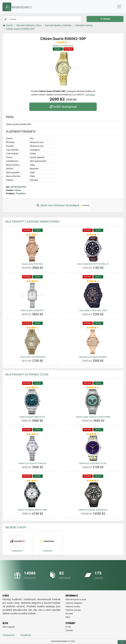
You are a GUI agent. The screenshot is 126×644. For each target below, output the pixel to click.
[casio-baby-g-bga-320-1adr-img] (93, 295)
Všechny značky (73, 607)
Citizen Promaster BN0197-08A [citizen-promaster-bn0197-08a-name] (32, 510)
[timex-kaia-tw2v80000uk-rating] (32, 328)
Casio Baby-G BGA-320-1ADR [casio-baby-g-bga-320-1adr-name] (93, 310)
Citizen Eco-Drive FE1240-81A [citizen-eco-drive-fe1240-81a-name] (32, 463)
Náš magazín (9, 627)
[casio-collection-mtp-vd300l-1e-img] (93, 249)
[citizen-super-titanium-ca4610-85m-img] (93, 402)
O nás (68, 627)
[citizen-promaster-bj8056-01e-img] (93, 495)
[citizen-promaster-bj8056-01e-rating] (93, 481)
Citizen (18, 190)
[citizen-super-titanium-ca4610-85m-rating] (93, 388)
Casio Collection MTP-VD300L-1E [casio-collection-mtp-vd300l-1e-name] (93, 264)
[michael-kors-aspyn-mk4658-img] (93, 342)
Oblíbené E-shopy (16, 527)
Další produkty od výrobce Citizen (27, 375)
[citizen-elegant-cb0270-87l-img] (32, 402)
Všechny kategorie (74, 603)
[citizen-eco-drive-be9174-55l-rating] (93, 434)
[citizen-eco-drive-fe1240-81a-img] (32, 448)
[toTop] (122, 642)
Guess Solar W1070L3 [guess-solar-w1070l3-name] (32, 264)
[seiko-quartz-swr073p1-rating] (32, 281)
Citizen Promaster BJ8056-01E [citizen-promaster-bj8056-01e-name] (93, 510)
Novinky (69, 614)
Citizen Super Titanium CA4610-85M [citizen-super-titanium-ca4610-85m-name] (93, 417)
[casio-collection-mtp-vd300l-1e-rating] (93, 235)
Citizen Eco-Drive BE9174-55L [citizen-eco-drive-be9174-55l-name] (93, 463)
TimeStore (21, 193)
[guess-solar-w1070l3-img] (32, 249)
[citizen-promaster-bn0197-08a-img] (32, 495)
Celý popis (90, 95)
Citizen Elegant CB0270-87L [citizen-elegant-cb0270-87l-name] (32, 417)
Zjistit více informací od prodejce (63, 206)
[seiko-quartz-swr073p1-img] (32, 295)
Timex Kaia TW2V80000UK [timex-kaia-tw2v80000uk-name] (32, 357)
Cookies (69, 630)
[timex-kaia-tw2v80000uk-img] (32, 342)
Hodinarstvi (9, 635)
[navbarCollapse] (119, 7)
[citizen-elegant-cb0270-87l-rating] (32, 388)
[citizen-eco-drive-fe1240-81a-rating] (32, 434)
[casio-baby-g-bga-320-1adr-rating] (93, 281)
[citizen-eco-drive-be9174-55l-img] (93, 448)
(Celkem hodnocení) (63, 46)
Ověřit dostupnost (63, 107)
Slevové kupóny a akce (76, 600)
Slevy (68, 617)
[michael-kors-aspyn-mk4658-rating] (93, 328)
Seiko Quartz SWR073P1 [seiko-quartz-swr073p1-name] (32, 310)
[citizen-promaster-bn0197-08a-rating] (32, 481)
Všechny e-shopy (73, 610)
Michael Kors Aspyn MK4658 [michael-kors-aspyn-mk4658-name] (93, 357)
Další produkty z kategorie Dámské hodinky (32, 222)
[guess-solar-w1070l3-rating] (32, 235)
